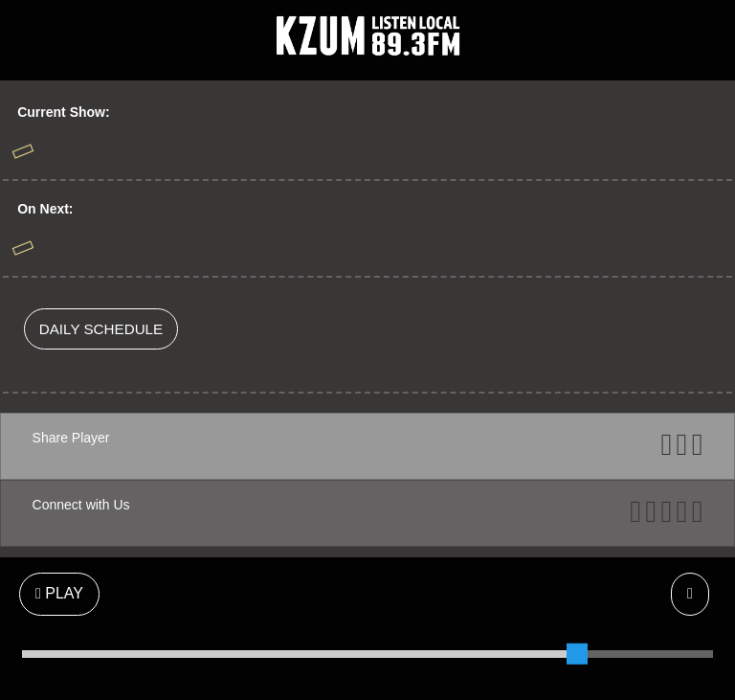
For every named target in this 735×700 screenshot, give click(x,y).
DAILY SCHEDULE (101, 329)
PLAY (59, 593)
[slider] (577, 654)
